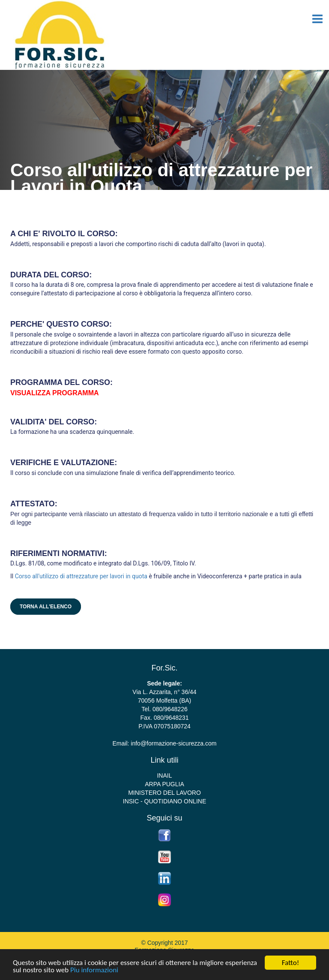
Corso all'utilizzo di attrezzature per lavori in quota (82, 576)
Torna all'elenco (46, 607)
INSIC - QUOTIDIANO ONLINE (164, 801)
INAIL (164, 776)
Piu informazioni (94, 970)
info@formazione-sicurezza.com (173, 743)
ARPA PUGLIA (164, 784)
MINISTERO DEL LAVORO (164, 793)
